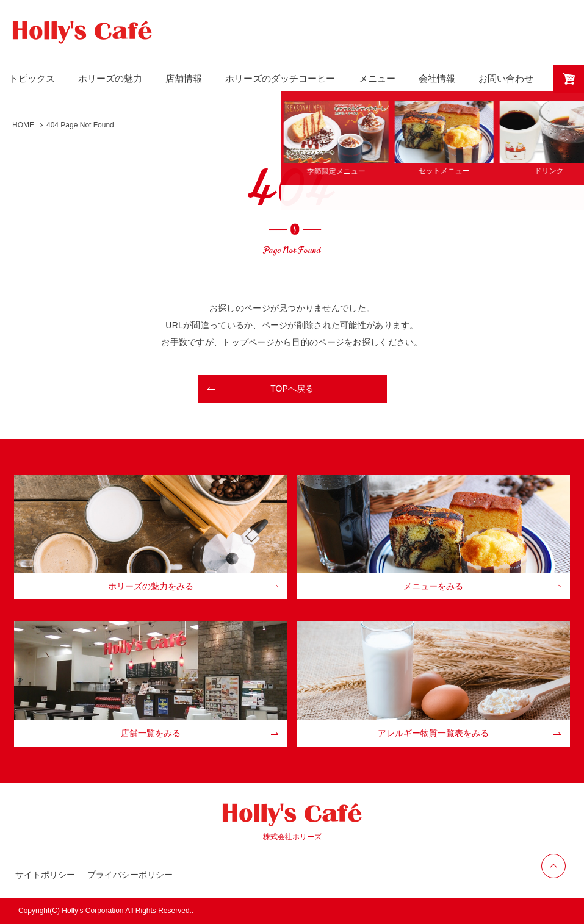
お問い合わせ (506, 78)
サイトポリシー (45, 875)
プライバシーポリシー (130, 875)
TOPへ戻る (292, 389)
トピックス (32, 78)
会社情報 (437, 78)
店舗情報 (184, 78)
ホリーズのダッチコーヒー (280, 78)
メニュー (377, 78)
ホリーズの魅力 (110, 78)
